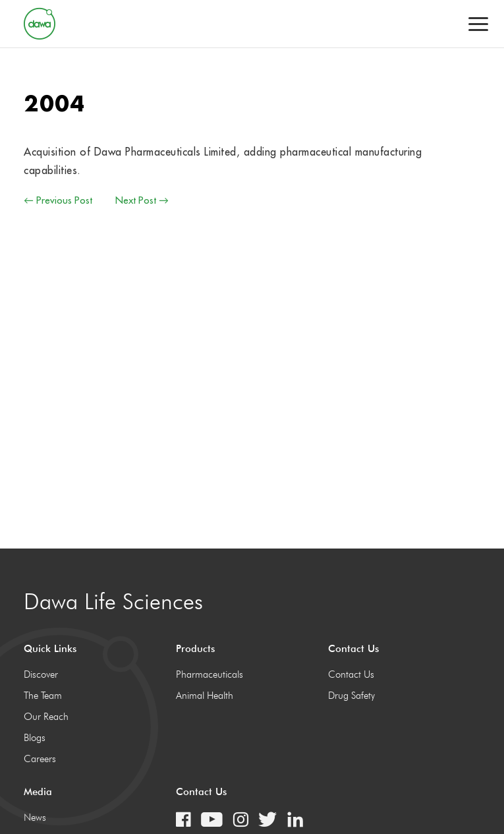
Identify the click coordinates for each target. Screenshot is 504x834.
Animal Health (205, 696)
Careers (40, 759)
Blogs (35, 738)
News (35, 818)
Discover (41, 674)
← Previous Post (58, 200)
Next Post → (142, 200)
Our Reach (46, 717)
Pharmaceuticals (210, 674)
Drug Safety (351, 696)
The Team (43, 696)
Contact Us (351, 674)
